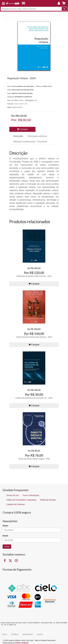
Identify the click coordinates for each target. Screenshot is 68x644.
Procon (40, 634)
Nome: (6, 526)
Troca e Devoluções (31, 495)
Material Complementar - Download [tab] (30, 142)
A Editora (15, 634)
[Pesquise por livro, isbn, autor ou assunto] (31, 9)
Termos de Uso (13, 495)
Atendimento (28, 634)
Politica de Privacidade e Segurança (21, 500)
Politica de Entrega (48, 500)
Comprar (22, 129)
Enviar (7, 547)
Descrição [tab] (18, 136)
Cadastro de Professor (16, 504)
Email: (5, 536)
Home (4, 634)
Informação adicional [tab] (37, 136)
